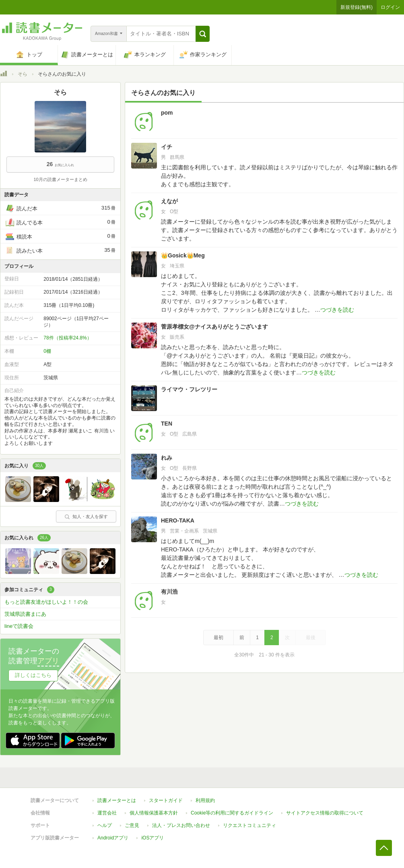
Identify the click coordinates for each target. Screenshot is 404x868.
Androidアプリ (113, 838)
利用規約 (205, 800)
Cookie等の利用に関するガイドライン (232, 813)
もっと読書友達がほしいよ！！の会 (46, 602)
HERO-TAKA (178, 520)
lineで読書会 (19, 626)
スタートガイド (166, 800)
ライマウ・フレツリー (189, 389)
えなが (169, 201)
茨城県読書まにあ (25, 614)
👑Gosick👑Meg (183, 255)
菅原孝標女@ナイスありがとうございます (214, 327)
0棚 (47, 351)
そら (23, 74)
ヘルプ (105, 825)
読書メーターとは (117, 800)
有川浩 (169, 592)
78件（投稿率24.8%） (67, 338)
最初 (218, 638)
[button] (203, 34)
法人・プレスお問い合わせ (181, 825)
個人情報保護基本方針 (154, 813)
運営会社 (107, 813)
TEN (167, 424)
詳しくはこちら (33, 675)
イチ (167, 147)
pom (167, 113)
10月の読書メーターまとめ (60, 179)
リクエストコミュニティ (249, 825)
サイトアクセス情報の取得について (325, 813)
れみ (167, 458)
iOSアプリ (153, 838)
